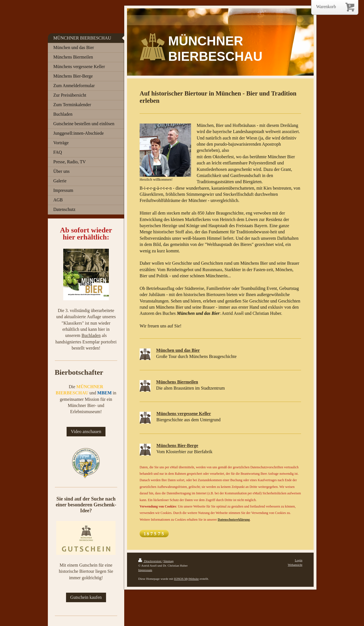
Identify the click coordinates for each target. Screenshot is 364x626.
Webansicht (295, 565)
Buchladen (91, 335)
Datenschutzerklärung (234, 520)
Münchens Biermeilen (177, 382)
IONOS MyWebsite (186, 579)
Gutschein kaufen (86, 597)
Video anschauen (86, 431)
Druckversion (150, 561)
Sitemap (169, 561)
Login (299, 560)
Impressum (145, 570)
